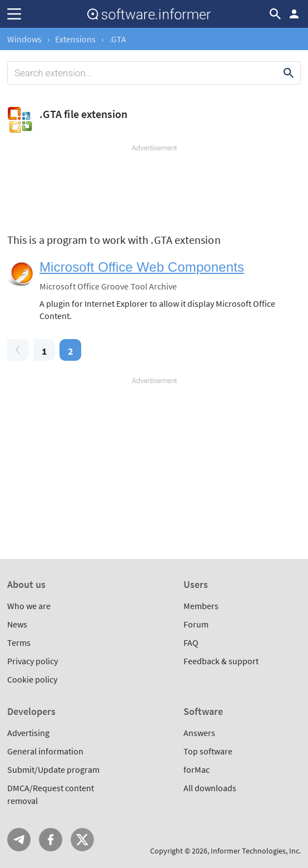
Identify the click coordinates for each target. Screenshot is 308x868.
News (17, 624)
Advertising (28, 733)
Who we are (29, 606)
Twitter (82, 840)
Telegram (19, 840)
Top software (208, 751)
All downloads (210, 788)
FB (51, 840)
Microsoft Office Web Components (142, 267)
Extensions (75, 39)
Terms (19, 643)
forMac (197, 769)
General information (45, 751)
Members (201, 606)
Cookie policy (32, 679)
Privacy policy (33, 661)
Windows (24, 39)
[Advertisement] (154, 187)
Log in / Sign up (294, 14)
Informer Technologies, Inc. (256, 851)
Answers (199, 733)
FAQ (191, 643)
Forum (196, 624)
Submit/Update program (53, 769)
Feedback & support (221, 661)
